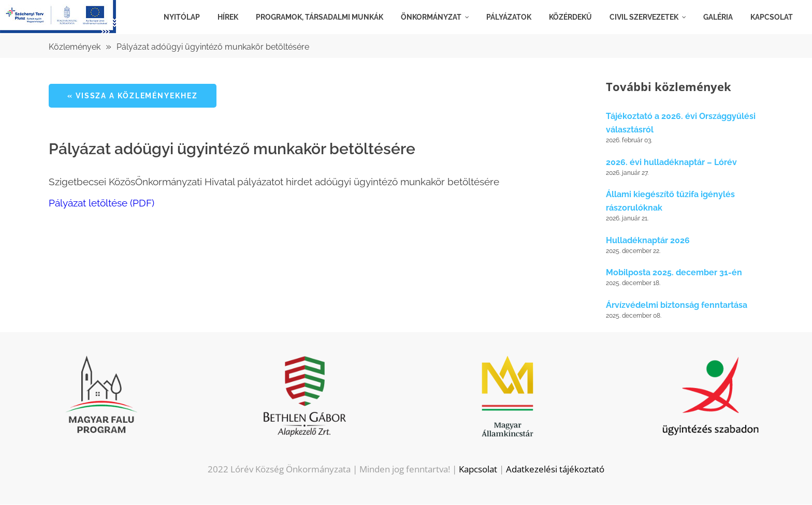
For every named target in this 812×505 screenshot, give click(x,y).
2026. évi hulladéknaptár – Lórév (671, 163)
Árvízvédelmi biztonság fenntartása (677, 306)
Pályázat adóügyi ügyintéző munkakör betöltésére (213, 47)
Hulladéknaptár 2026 (648, 241)
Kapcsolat (478, 470)
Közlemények (75, 47)
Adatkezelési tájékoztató (555, 470)
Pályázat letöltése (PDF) (102, 203)
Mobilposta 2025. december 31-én (674, 273)
